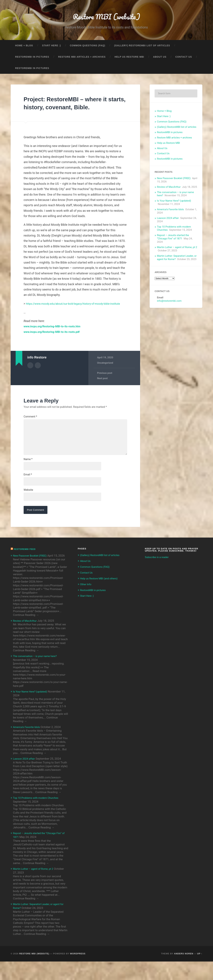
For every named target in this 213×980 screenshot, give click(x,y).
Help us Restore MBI (129, 59)
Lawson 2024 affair (168, 220)
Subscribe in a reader (158, 573)
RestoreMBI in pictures (32, 59)
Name (28, 473)
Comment (30, 424)
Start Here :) (52, 48)
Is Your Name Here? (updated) (174, 203)
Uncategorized (106, 370)
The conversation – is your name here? (37, 676)
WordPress (78, 972)
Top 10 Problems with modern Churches (38, 817)
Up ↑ (200, 972)
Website (28, 505)
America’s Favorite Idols (170, 212)
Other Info (86, 600)
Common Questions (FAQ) (88, 48)
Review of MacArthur (169, 189)
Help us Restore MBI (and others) (101, 594)
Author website (38, 373)
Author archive (30, 373)
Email (28, 489)
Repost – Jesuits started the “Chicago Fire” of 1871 (173, 239)
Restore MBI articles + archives (82, 59)
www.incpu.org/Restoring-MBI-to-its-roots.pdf (55, 339)
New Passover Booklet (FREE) (174, 180)
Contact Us (184, 59)
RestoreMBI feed (26, 565)
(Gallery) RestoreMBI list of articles (142, 48)
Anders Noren (184, 972)
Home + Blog (24, 48)
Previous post (105, 381)
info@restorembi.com (169, 303)
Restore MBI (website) (106, 18)
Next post (103, 386)
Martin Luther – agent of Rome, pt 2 (177, 249)
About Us (160, 59)
